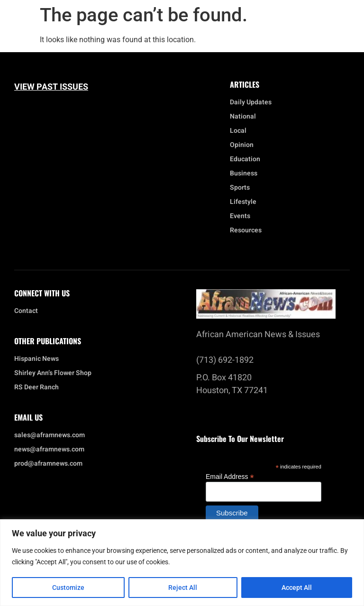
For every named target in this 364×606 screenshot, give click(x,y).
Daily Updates (251, 102)
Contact (26, 311)
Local (241, 131)
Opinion (242, 145)
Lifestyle (246, 202)
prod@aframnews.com (48, 464)
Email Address (230, 476)
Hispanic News (36, 359)
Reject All (183, 588)
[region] (182, 563)
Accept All (297, 588)
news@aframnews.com (49, 450)
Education (245, 159)
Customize (68, 588)
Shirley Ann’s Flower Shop (53, 373)
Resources (246, 230)
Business (244, 174)
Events (242, 216)
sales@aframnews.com (50, 435)
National (245, 117)
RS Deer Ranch (36, 387)
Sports (240, 188)
